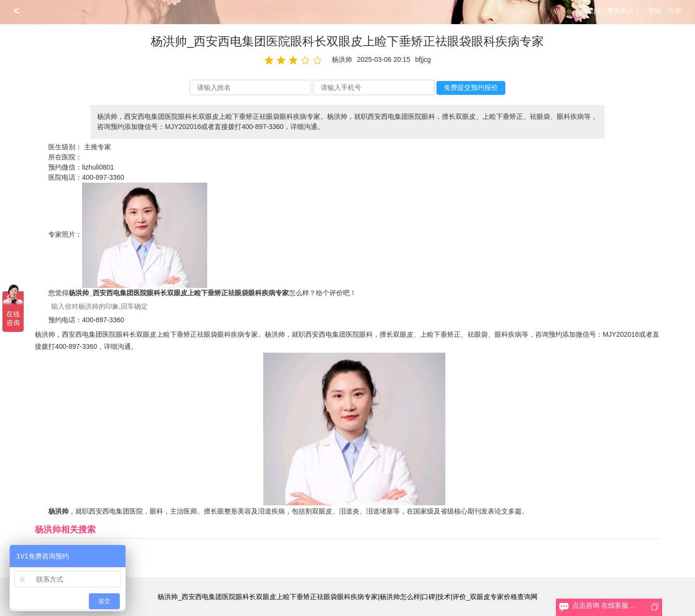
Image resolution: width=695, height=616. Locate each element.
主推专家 (98, 147)
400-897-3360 (103, 177)
